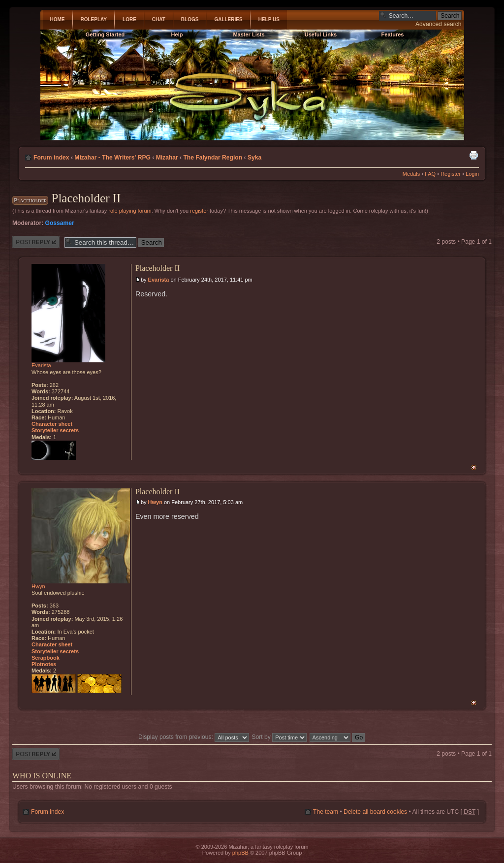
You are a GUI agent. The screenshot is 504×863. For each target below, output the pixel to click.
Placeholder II (86, 198)
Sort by (280, 737)
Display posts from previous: (194, 737)
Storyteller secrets (55, 430)
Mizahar (167, 158)
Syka (254, 158)
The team (326, 812)
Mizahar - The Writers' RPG (112, 158)
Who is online (42, 776)
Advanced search (438, 24)
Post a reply (36, 242)
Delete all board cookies (375, 812)
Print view (473, 155)
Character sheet (52, 424)
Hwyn (155, 502)
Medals (411, 174)
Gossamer (60, 223)
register (199, 211)
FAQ (430, 174)
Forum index (51, 158)
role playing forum (130, 211)
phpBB (240, 853)
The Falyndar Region (213, 158)
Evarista (159, 280)
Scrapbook (46, 658)
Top (474, 467)
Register (451, 174)
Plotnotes (44, 664)
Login (472, 174)
